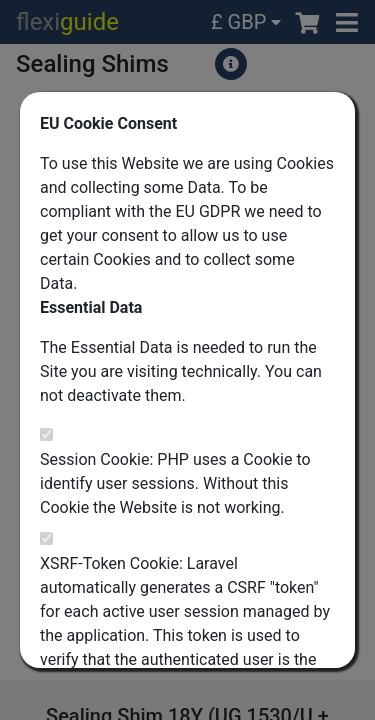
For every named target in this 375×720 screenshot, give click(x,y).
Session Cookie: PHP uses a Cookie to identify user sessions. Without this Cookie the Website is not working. (175, 483)
